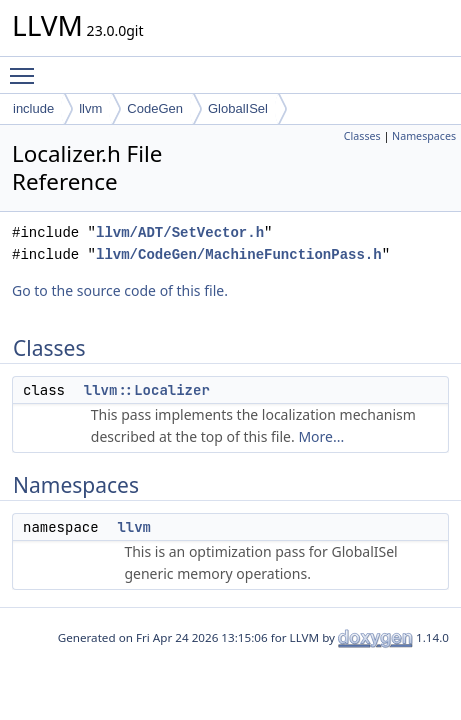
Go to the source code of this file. (120, 290)
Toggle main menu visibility (27, 67)
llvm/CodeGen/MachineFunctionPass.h (239, 254)
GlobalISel (238, 108)
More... (321, 436)
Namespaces (424, 136)
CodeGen (155, 108)
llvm (90, 108)
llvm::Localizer (147, 390)
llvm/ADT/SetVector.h (180, 232)
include (33, 108)
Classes (362, 136)
